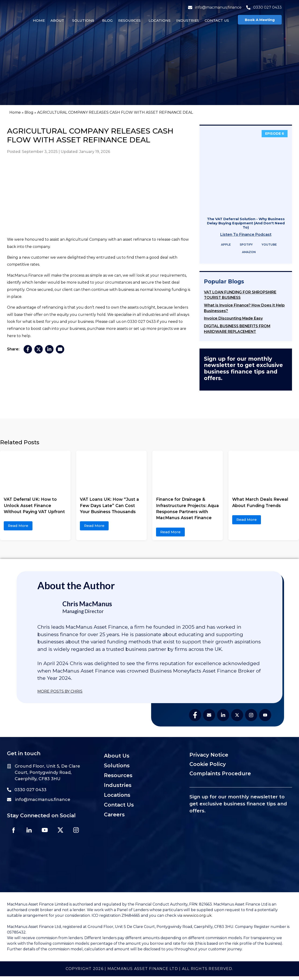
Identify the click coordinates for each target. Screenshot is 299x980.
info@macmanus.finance (213, 7)
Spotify (243, 245)
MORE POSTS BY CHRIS (60, 691)
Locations (158, 20)
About (56, 20)
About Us (117, 756)
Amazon (246, 252)
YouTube (266, 245)
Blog (106, 20)
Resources (128, 20)
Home (37, 20)
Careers (114, 815)
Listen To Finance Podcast (246, 234)
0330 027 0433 (263, 7)
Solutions (82, 20)
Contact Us (215, 20)
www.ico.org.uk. (198, 919)
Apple (223, 245)
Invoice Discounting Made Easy (233, 318)
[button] (57, 20)
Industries (186, 20)
